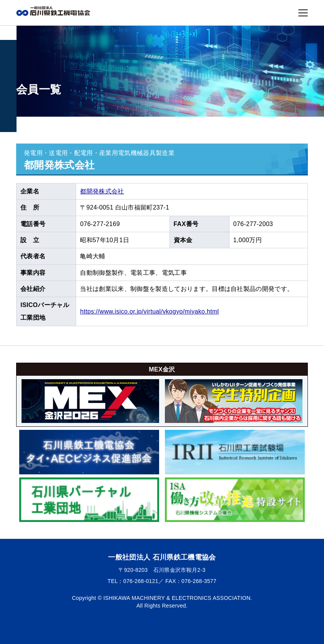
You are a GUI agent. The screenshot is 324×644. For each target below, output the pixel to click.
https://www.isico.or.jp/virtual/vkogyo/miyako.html (149, 311)
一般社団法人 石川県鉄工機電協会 (55, 11)
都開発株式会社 (102, 191)
